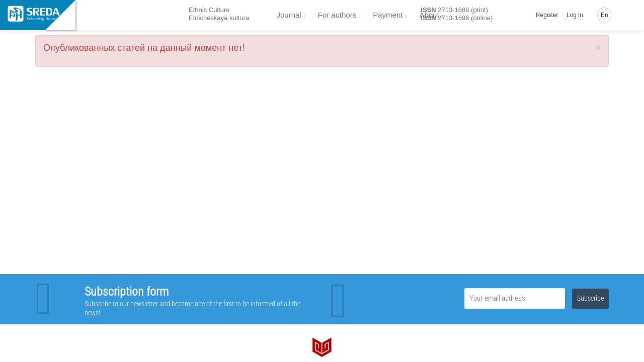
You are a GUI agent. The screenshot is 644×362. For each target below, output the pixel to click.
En (605, 15)
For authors (337, 15)
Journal (289, 15)
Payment (388, 15)
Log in (575, 15)
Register (547, 15)
